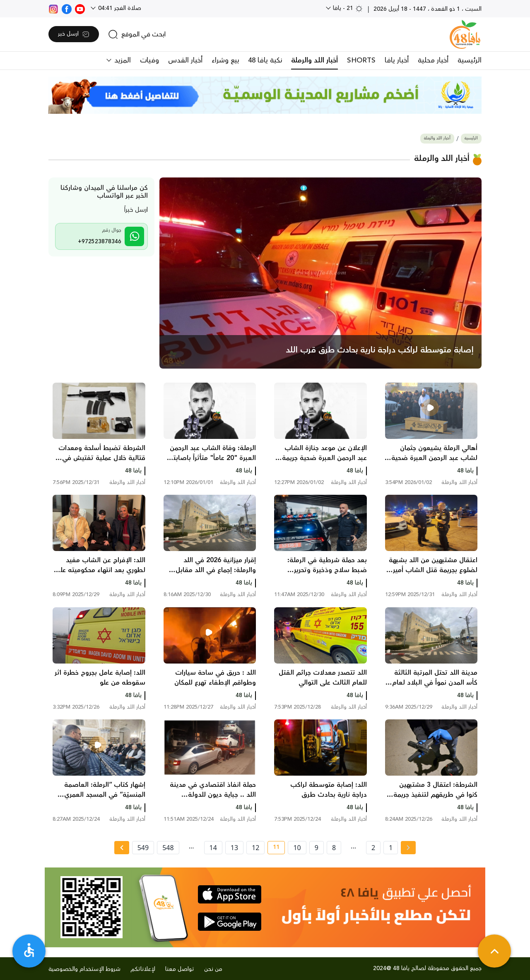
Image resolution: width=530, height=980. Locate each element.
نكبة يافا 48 (265, 60)
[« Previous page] (408, 848)
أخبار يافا (397, 60)
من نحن (213, 969)
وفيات (149, 60)
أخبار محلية (433, 60)
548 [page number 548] (168, 848)
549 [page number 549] (143, 848)
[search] (137, 34)
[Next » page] (122, 848)
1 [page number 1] (391, 848)
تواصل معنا (180, 969)
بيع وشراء (225, 60)
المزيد (122, 60)
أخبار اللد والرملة (314, 60)
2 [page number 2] (373, 848)
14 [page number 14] (213, 848)
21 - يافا (347, 8)
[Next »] (122, 848)
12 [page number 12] (255, 848)
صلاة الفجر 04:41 (119, 8)
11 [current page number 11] (273, 848)
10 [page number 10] (297, 848)
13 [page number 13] (234, 848)
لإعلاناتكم (143, 969)
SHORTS (361, 60)
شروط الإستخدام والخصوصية (84, 969)
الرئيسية (470, 60)
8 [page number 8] (334, 848)
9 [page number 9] (317, 848)
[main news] (321, 273)
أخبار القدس (185, 60)
